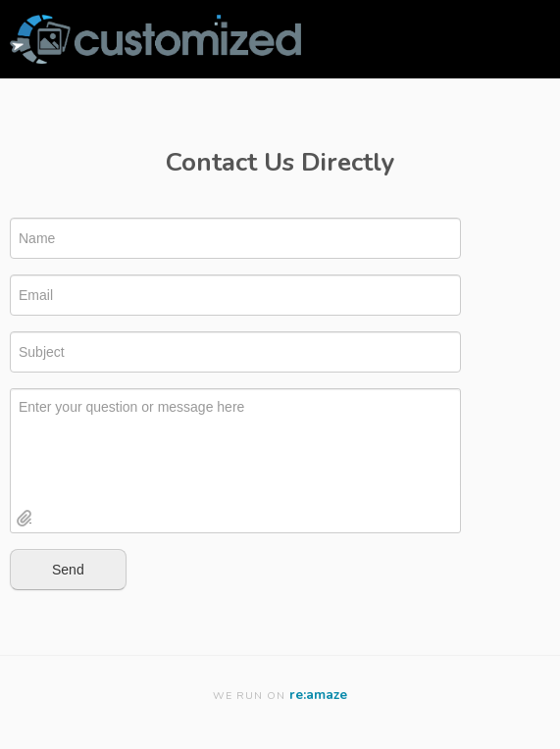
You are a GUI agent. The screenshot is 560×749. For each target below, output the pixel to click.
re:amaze (318, 695)
